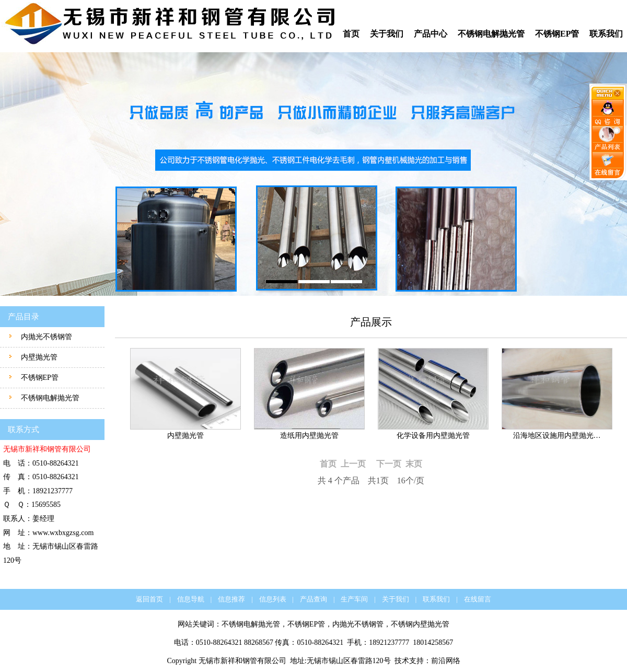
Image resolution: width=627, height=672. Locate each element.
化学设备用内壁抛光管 (433, 436)
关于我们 (387, 34)
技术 (402, 661)
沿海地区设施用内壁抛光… (557, 436)
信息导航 (191, 599)
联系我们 (606, 34)
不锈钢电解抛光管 (491, 34)
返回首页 (149, 599)
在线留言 (478, 599)
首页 (351, 34)
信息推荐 (231, 599)
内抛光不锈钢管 (45, 337)
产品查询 (313, 599)
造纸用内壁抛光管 (309, 436)
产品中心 (431, 34)
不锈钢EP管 (557, 34)
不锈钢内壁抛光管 (420, 624)
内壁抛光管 (38, 357)
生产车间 (354, 599)
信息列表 (273, 599)
